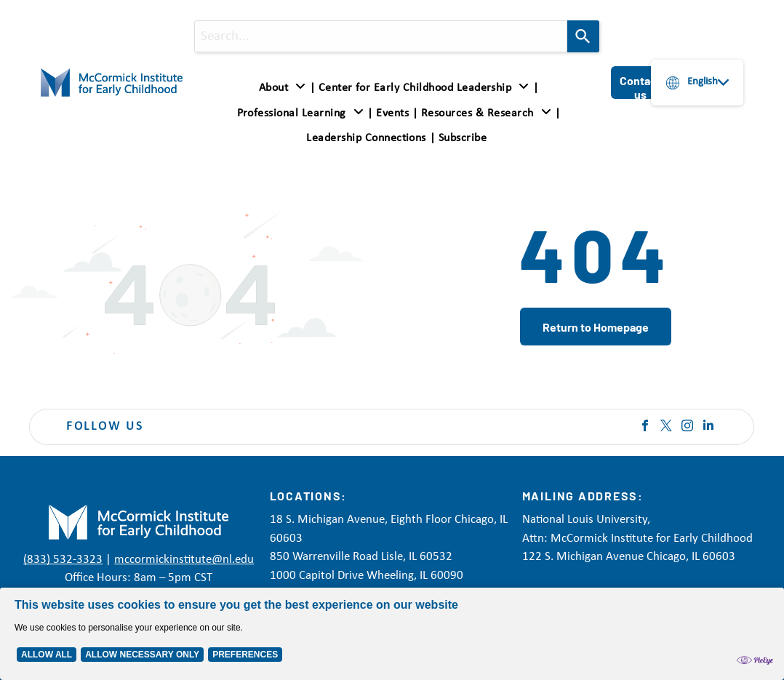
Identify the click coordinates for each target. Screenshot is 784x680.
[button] (301, 113)
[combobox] (381, 36)
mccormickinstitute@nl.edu (184, 560)
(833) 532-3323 (63, 560)
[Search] (583, 36)
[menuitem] (285, 88)
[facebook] (645, 427)
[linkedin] (708, 427)
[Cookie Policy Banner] (392, 634)
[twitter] (666, 427)
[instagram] (687, 427)
